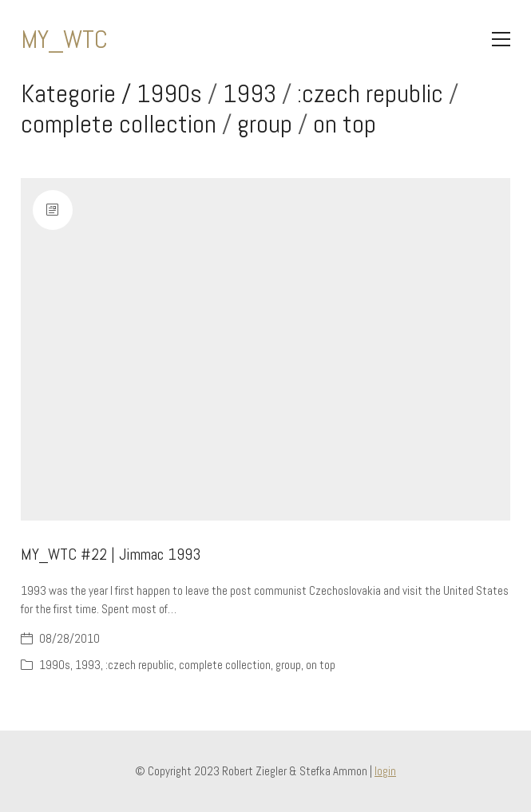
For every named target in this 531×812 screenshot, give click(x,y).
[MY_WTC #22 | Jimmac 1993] (266, 350)
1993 (250, 93)
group (265, 124)
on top (345, 124)
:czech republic (370, 93)
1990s (169, 93)
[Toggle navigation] (501, 39)
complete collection (119, 124)
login (385, 771)
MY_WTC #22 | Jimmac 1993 (111, 554)
